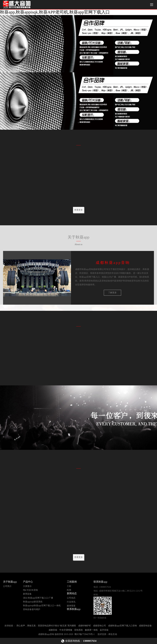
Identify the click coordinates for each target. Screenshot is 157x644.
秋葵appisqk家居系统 (33, 603)
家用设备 (27, 595)
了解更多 (112, 293)
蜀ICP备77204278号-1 (84, 635)
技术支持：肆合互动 (107, 635)
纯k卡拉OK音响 (30, 591)
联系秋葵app (74, 610)
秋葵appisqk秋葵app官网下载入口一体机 (42, 606)
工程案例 (72, 583)
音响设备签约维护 (32, 610)
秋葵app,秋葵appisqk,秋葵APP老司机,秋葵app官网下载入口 (55, 12)
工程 (69, 587)
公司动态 (71, 599)
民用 (69, 591)
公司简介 (7, 587)
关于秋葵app (10, 583)
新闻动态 (72, 594)
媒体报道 (71, 607)
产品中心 (28, 583)
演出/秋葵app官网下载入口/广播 (38, 599)
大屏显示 (27, 587)
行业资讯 (71, 603)
